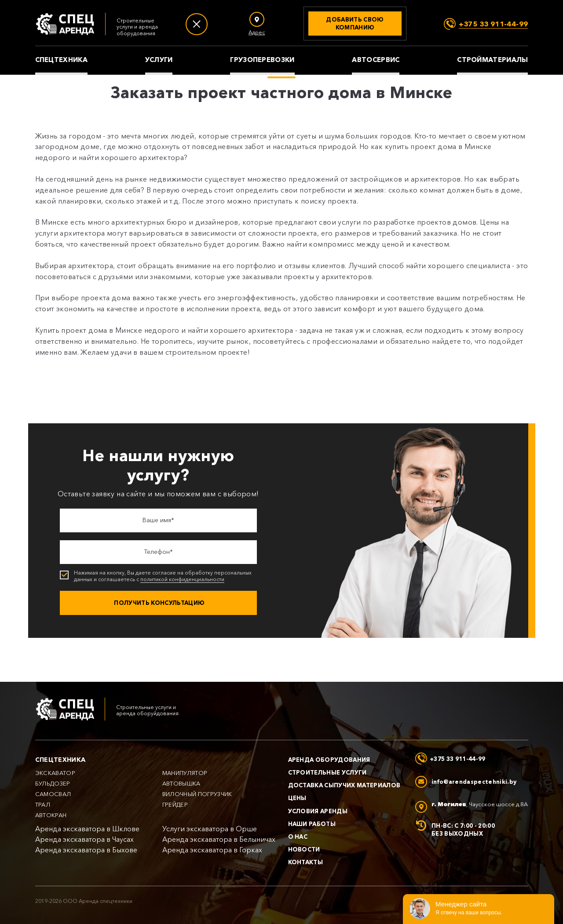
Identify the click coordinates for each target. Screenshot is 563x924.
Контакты (306, 862)
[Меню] (197, 24)
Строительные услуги (327, 772)
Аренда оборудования (329, 760)
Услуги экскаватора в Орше (210, 829)
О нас (298, 837)
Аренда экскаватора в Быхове (86, 850)
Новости (304, 849)
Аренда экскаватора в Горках (212, 850)
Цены (297, 798)
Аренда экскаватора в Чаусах (84, 839)
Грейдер (175, 805)
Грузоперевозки (262, 60)
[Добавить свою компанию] (355, 24)
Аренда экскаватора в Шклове (87, 829)
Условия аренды (318, 811)
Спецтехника (61, 60)
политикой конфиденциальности (182, 579)
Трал (43, 805)
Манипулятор (185, 773)
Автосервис (376, 60)
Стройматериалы (492, 60)
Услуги (159, 60)
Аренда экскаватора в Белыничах (219, 839)
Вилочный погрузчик (197, 794)
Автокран (51, 815)
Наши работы (312, 824)
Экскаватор (55, 773)
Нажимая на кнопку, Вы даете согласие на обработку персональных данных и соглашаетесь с (159, 576)
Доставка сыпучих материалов (344, 785)
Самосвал (53, 794)
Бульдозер (53, 784)
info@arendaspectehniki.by (474, 782)
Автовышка (181, 784)
